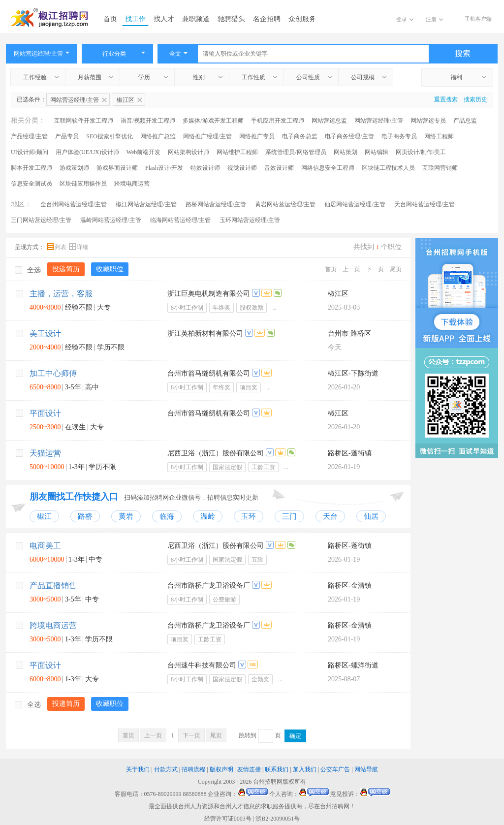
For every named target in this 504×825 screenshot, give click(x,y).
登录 (405, 19)
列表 (57, 247)
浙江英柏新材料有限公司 (205, 333)
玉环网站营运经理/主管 (250, 220)
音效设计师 (279, 168)
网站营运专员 (428, 121)
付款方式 (166, 769)
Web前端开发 (144, 152)
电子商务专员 (399, 136)
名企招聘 (267, 19)
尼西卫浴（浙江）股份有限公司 (216, 453)
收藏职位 (110, 269)
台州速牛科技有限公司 (202, 665)
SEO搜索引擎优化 (110, 136)
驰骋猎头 (231, 19)
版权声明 (221, 769)
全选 (28, 270)
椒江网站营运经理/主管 (146, 204)
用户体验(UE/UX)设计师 (87, 152)
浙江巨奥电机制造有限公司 (209, 294)
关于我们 (138, 769)
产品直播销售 (53, 586)
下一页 (375, 269)
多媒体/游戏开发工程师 (213, 121)
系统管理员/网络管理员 (296, 152)
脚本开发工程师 (31, 168)
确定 (295, 736)
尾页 (396, 269)
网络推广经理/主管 (207, 136)
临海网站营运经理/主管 (180, 220)
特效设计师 (205, 168)
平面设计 (45, 413)
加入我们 (305, 769)
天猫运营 (45, 453)
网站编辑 (377, 152)
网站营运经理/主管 (379, 121)
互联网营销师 (440, 168)
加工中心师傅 (53, 373)
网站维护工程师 (237, 152)
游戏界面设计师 (117, 168)
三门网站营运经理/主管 (41, 220)
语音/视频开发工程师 (148, 121)
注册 (434, 19)
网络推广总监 (158, 136)
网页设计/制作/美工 (421, 152)
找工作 (135, 19)
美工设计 (45, 333)
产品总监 (465, 121)
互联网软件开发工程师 (84, 121)
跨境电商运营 (132, 184)
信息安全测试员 (31, 184)
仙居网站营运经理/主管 (355, 204)
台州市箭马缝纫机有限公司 (209, 373)
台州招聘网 (268, 782)
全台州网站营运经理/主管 (74, 204)
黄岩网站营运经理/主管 (285, 204)
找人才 (164, 19)
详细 (79, 247)
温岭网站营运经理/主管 (110, 220)
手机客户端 (478, 19)
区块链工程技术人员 (388, 168)
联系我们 (277, 769)
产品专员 (67, 136)
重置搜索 (446, 99)
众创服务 (302, 19)
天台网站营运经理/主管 (425, 204)
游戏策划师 (74, 168)
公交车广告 (335, 769)
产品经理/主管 (29, 136)
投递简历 (66, 269)
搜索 (463, 53)
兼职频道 (196, 19)
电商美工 (45, 546)
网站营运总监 (329, 121)
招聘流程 (193, 769)
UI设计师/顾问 (30, 152)
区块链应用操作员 (83, 184)
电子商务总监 (300, 136)
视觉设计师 (242, 168)
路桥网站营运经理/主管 (216, 204)
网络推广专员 (257, 136)
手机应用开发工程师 (278, 121)
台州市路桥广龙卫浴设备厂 (209, 586)
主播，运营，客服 (61, 294)
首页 (110, 19)
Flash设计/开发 (164, 168)
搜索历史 (475, 99)
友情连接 (249, 769)
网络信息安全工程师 (328, 168)
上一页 (351, 269)
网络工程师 (439, 136)
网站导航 (366, 769)
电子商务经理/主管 (349, 136)
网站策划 (346, 152)
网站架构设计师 (189, 152)
